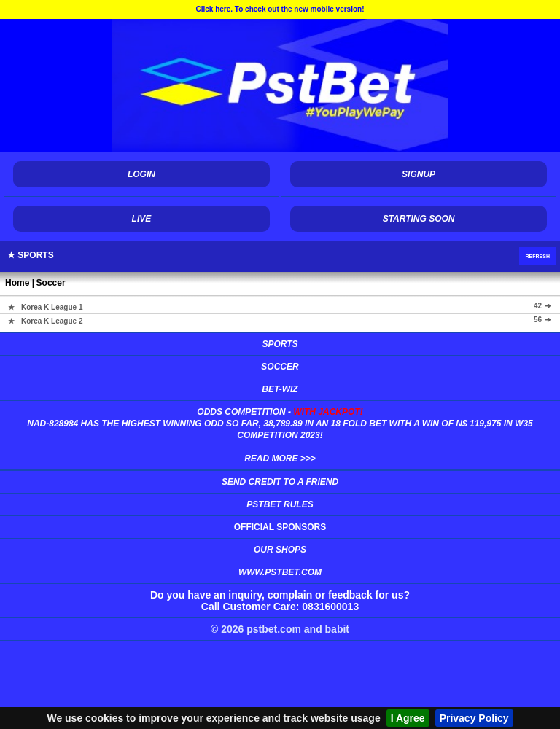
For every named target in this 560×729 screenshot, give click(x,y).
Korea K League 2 (52, 320)
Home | (20, 283)
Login (141, 174)
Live (142, 219)
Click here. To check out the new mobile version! (280, 9)
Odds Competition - (280, 435)
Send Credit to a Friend (280, 482)
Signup (419, 174)
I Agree (408, 718)
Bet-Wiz (280, 389)
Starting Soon (419, 219)
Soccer (51, 283)
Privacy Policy (474, 718)
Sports (280, 344)
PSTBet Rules (280, 504)
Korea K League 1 (52, 306)
